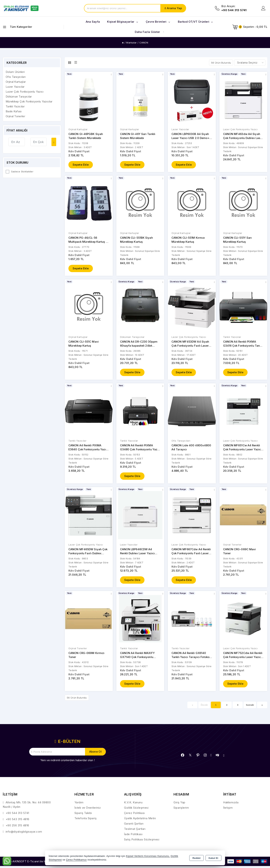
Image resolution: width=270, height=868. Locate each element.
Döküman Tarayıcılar (132, 338)
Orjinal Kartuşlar (78, 129)
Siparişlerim (181, 810)
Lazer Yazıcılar (180, 129)
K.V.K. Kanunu (133, 805)
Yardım (79, 805)
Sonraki (250, 707)
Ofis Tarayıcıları (181, 442)
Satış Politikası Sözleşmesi (142, 842)
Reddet (196, 858)
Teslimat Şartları (135, 831)
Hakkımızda (231, 805)
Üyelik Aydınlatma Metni (140, 820)
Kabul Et (213, 858)
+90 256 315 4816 (17, 828)
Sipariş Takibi (83, 815)
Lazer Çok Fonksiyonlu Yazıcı (240, 129)
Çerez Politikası (134, 815)
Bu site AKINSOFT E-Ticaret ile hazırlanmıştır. (32, 864)
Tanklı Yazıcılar (232, 338)
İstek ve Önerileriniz (88, 810)
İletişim (228, 810)
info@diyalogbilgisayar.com (24, 834)
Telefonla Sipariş (86, 820)
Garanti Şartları (134, 826)
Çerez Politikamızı (76, 860)
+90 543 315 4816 (18, 821)
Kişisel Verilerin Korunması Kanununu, (148, 856)
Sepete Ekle (81, 165)
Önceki (204, 707)
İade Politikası (133, 836)
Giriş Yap (179, 805)
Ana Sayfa (93, 22)
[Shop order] (250, 63)
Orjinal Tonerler (232, 546)
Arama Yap (174, 8)
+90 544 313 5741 (17, 815)
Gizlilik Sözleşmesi (136, 810)
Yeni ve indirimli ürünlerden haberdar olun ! (67, 762)
